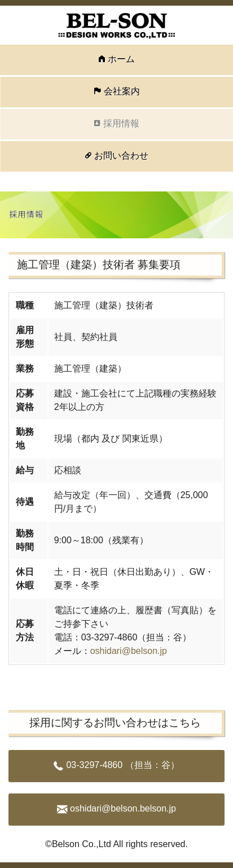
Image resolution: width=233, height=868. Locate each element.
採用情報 (121, 123)
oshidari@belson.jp (129, 651)
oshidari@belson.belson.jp (123, 808)
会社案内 (122, 91)
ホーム (121, 59)
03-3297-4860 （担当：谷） (122, 765)
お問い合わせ (121, 156)
